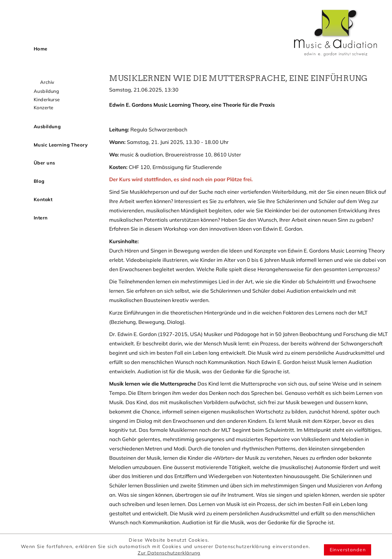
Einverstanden (348, 550)
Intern (41, 218)
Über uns (44, 163)
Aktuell (42, 67)
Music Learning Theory (61, 145)
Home (41, 49)
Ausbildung (46, 91)
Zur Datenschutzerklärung (169, 553)
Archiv (47, 82)
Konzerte (44, 108)
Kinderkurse (47, 100)
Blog (39, 181)
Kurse (40, 75)
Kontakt (43, 200)
